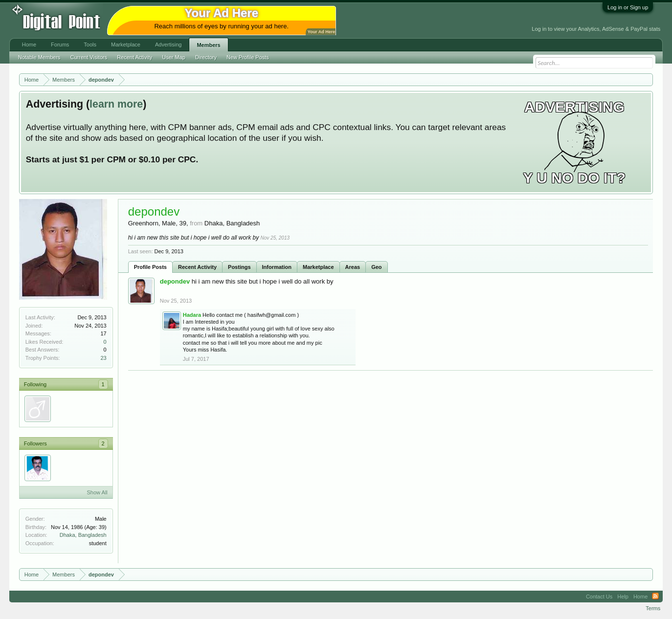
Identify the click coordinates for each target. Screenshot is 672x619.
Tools (90, 44)
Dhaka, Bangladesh (83, 535)
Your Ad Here (321, 32)
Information (277, 267)
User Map (174, 57)
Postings (239, 267)
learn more (116, 104)
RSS (655, 597)
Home (29, 44)
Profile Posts (150, 267)
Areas (353, 267)
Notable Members (39, 57)
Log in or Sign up (628, 7)
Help (623, 597)
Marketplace (318, 267)
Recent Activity (197, 267)
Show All (97, 492)
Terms (653, 608)
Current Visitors (89, 57)
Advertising (168, 44)
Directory (206, 57)
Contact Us (599, 597)
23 (103, 358)
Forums (60, 44)
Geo (376, 267)
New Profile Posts (248, 57)
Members (208, 45)
